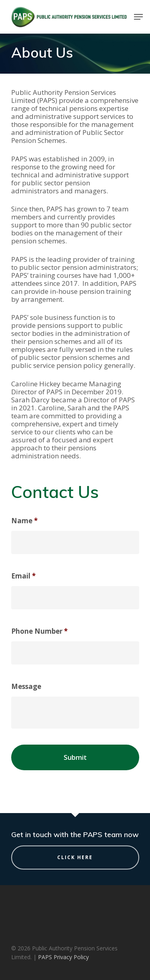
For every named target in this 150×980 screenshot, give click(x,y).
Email (23, 576)
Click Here (75, 857)
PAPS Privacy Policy (63, 957)
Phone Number (39, 631)
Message (26, 687)
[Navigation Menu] (138, 17)
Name (24, 521)
